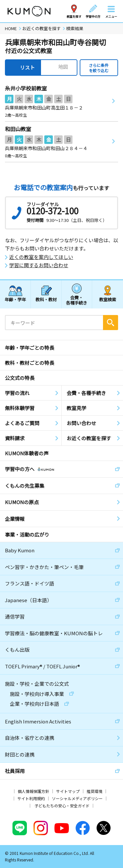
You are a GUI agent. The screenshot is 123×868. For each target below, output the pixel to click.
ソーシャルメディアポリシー (77, 798)
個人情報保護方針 (33, 791)
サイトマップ (68, 791)
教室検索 (108, 299)
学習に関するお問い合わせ (39, 265)
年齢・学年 (15, 299)
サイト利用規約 (31, 798)
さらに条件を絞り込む (99, 68)
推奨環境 (94, 791)
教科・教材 (46, 299)
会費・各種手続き (77, 300)
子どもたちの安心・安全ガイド (62, 806)
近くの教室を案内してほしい (41, 257)
